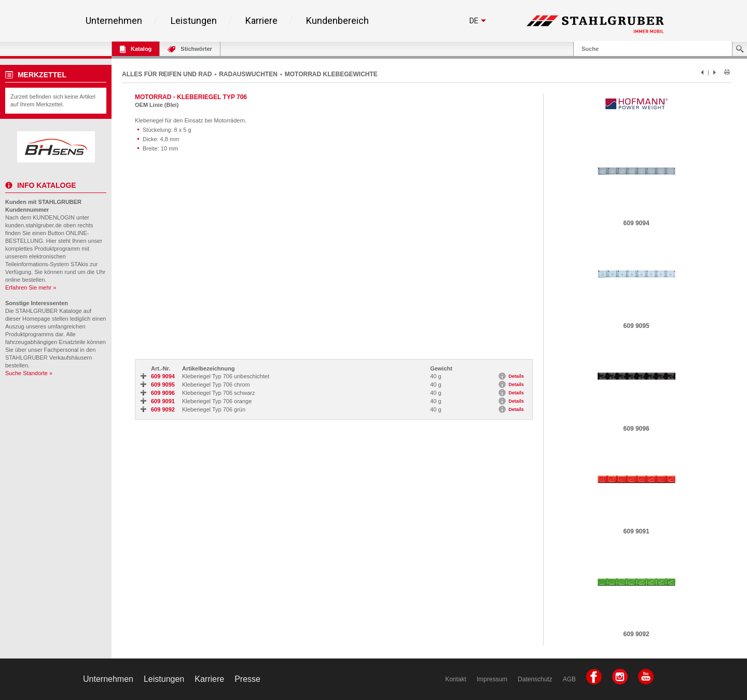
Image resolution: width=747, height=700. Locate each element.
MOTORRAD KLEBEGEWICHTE (331, 74)
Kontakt (456, 679)
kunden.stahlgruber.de (33, 225)
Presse (247, 679)
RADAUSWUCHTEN (248, 74)
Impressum (492, 679)
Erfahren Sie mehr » (31, 287)
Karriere (261, 21)
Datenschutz (535, 679)
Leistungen (194, 21)
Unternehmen (114, 21)
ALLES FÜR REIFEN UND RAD (167, 74)
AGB (569, 679)
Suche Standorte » (29, 373)
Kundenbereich (337, 21)
